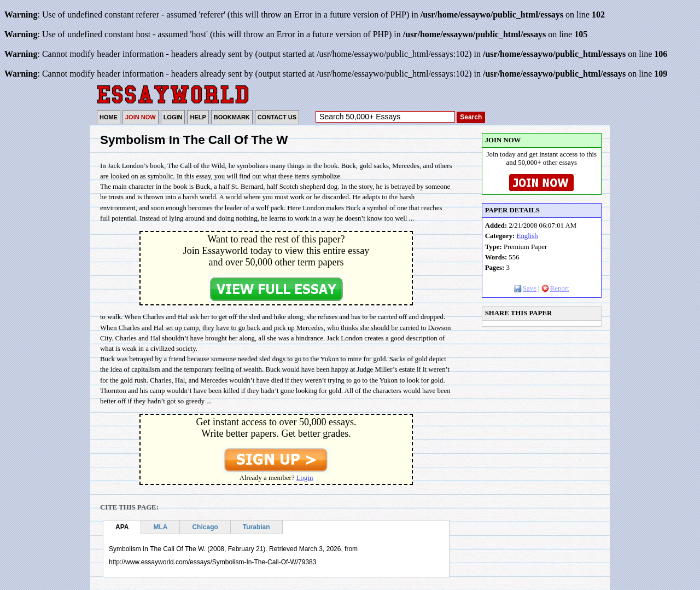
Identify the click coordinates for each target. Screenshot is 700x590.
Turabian (256, 527)
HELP (198, 117)
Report (555, 288)
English (527, 236)
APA (122, 527)
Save (525, 288)
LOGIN (173, 117)
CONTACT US (277, 117)
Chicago (205, 527)
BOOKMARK (232, 117)
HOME (109, 117)
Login (305, 478)
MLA (160, 527)
